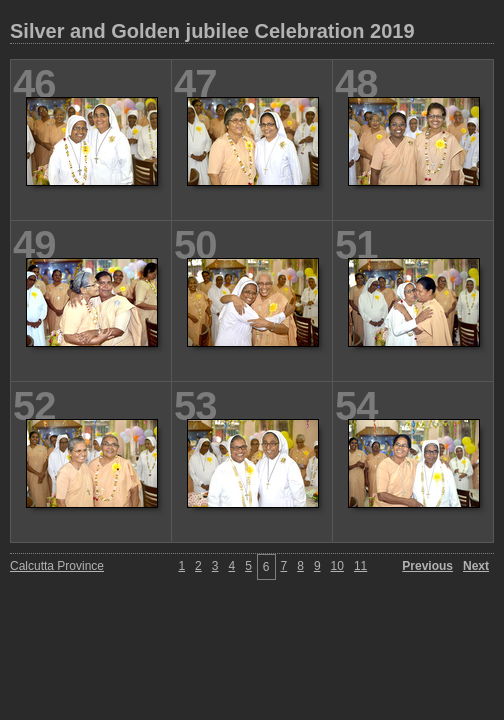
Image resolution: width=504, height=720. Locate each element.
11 (360, 566)
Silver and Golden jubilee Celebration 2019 (212, 31)
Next (476, 566)
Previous (427, 566)
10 (337, 566)
